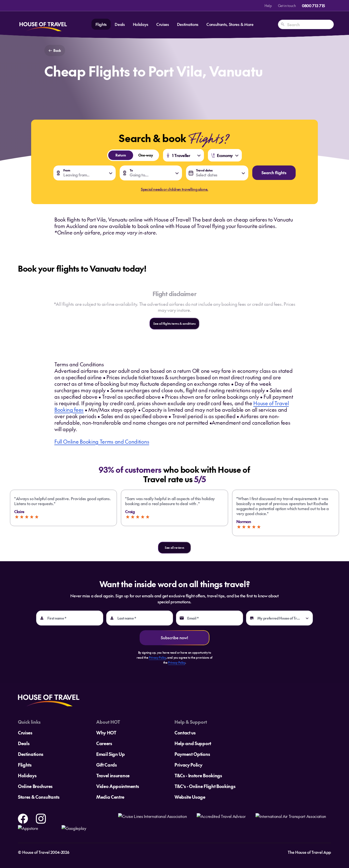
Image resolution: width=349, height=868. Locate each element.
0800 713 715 (313, 5)
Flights (101, 24)
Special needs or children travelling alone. (174, 189)
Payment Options (192, 754)
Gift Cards (107, 765)
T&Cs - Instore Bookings (198, 775)
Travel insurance (113, 775)
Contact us (185, 733)
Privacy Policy (157, 657)
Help (268, 5)
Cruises (163, 24)
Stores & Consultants (39, 797)
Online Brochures (35, 786)
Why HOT (106, 733)
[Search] (283, 24)
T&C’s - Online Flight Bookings (205, 786)
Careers (104, 743)
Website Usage (190, 797)
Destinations (188, 24)
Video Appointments (118, 786)
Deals (120, 24)
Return (117, 155)
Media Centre (110, 797)
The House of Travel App (309, 852)
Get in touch (287, 5)
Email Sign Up (111, 754)
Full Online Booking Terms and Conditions (102, 441)
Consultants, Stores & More (230, 24)
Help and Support (193, 743)
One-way (143, 155)
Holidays (141, 24)
